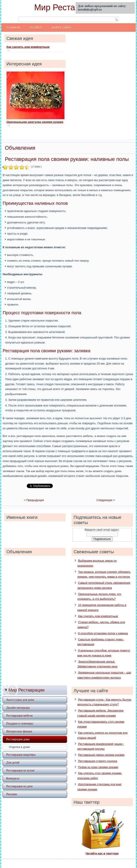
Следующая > (106, 494)
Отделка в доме (19, 741)
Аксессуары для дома (20, 693)
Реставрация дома (18, 733)
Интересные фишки (19, 725)
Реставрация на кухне (20, 764)
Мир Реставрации (68, 7)
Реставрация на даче (19, 780)
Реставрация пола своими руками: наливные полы (67, 159)
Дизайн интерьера (18, 701)
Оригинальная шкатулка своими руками (35, 122)
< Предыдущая (34, 494)
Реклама (12, 788)
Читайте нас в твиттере (102, 847)
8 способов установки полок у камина (103, 627)
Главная (13, 27)
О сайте (36, 27)
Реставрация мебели (19, 709)
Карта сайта (61, 27)
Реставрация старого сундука (98, 755)
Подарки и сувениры (20, 717)
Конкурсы (13, 772)
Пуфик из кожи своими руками (98, 761)
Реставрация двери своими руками (101, 749)
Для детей (13, 756)
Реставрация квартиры (21, 748)
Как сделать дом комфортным (28, 47)
